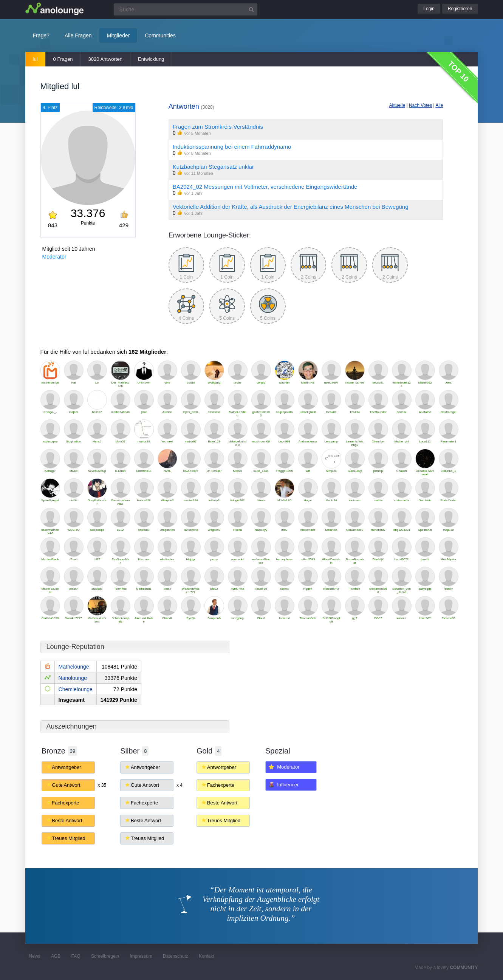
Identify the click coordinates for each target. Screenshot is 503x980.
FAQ (76, 956)
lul (35, 59)
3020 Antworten (105, 59)
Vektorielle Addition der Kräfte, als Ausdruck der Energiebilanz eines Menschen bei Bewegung (291, 207)
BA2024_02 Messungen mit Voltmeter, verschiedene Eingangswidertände (265, 187)
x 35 (102, 785)
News (35, 956)
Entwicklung (151, 59)
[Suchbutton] (251, 9)
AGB (56, 956)
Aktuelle (397, 105)
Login (429, 9)
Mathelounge (74, 667)
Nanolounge (73, 678)
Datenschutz (176, 956)
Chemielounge (76, 689)
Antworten (191, 106)
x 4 (180, 785)
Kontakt (207, 956)
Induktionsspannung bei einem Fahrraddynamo (232, 147)
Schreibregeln (105, 956)
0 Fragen (63, 59)
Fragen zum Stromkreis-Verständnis (218, 127)
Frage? (41, 35)
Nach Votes (420, 105)
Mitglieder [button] (118, 35)
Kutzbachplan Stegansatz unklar (213, 167)
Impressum (141, 956)
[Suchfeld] (186, 9)
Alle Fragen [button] (78, 35)
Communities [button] (160, 35)
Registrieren (460, 9)
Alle (439, 105)
